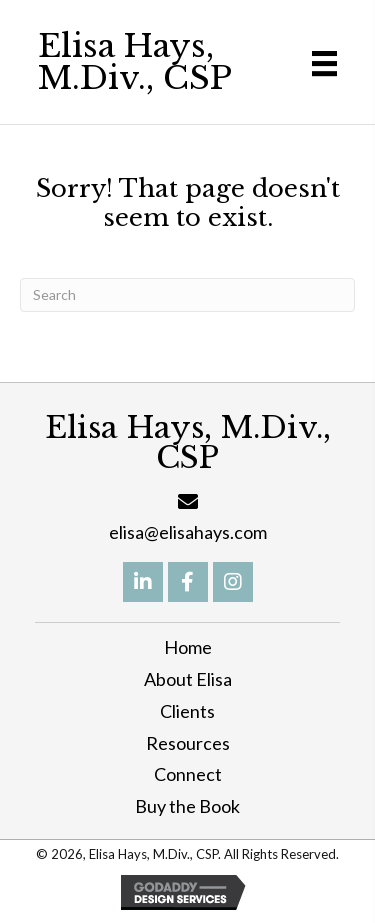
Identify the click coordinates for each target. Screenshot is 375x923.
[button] (143, 582)
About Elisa (188, 679)
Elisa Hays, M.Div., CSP (135, 62)
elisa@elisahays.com (188, 532)
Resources (188, 743)
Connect (188, 774)
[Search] (187, 295)
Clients (187, 711)
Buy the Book (187, 806)
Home (188, 647)
